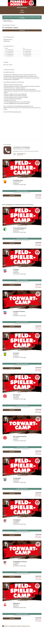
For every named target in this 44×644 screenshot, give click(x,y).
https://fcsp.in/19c (17, 112)
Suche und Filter (7, 20)
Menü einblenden (22, 8)
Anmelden (22, 12)
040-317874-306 (20, 155)
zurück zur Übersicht (8, 21)
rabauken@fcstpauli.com (21, 153)
